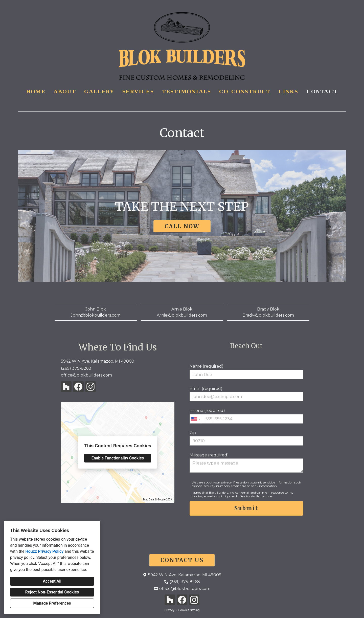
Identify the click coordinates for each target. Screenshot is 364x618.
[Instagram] (90, 387)
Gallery (99, 91)
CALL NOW (182, 226)
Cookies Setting (189, 610)
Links (289, 91)
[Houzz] (66, 387)
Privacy (169, 610)
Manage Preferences (52, 603)
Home (36, 91)
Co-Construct (245, 91)
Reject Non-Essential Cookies (52, 592)
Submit (246, 508)
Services (138, 91)
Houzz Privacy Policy (44, 551)
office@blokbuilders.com (86, 375)
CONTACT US (182, 560)
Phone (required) (246, 416)
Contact (322, 91)
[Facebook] (78, 387)
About (65, 91)
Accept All (52, 581)
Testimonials (187, 91)
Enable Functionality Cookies (118, 458)
